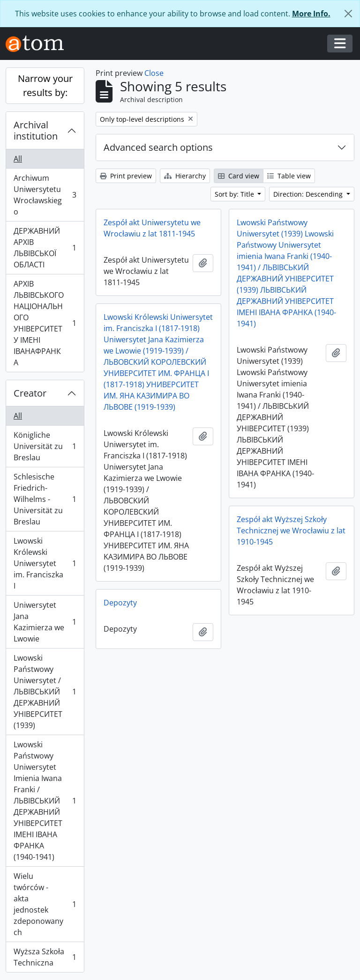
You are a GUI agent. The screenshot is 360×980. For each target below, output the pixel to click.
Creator (30, 393)
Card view (239, 176)
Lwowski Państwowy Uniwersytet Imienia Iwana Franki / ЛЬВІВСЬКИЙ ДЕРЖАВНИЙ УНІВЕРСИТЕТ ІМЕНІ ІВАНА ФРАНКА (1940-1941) (45, 801)
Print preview (126, 176)
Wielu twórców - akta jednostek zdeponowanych (45, 904)
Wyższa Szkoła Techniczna (45, 957)
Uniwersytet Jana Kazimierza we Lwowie (45, 622)
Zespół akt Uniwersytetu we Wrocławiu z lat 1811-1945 (152, 228)
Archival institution (36, 130)
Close (154, 73)
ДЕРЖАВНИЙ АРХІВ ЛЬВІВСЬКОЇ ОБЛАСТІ (45, 248)
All (18, 159)
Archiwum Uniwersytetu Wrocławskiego (45, 195)
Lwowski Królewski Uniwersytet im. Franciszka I (45, 563)
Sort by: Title (235, 194)
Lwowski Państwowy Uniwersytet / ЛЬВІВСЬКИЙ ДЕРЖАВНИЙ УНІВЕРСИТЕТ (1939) (45, 692)
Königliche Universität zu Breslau (45, 446)
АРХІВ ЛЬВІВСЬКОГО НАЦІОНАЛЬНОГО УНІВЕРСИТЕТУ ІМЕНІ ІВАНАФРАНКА (45, 323)
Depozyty (120, 603)
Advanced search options (158, 147)
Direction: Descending (309, 194)
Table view (289, 176)
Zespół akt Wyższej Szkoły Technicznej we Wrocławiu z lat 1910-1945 (291, 531)
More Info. (311, 14)
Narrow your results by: (45, 85)
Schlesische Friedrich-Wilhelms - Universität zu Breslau (45, 499)
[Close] (348, 14)
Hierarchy (185, 176)
